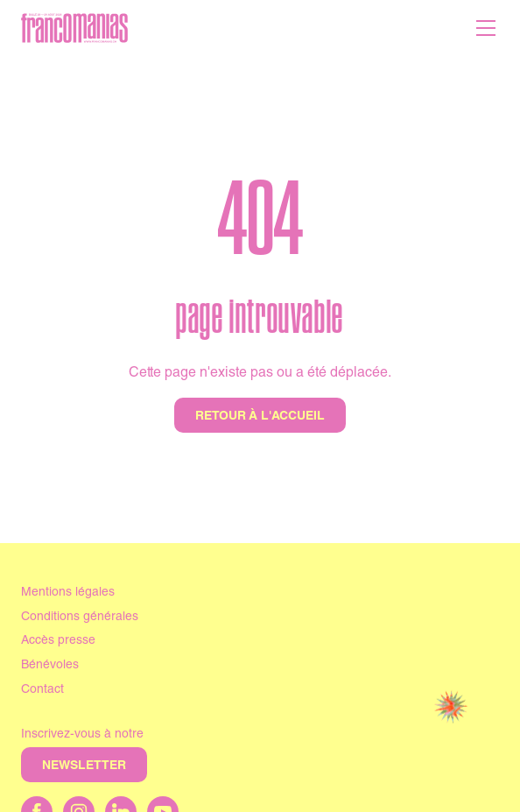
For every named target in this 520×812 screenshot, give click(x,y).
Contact (42, 690)
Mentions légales (68, 593)
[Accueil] (74, 28)
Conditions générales (80, 618)
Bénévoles (50, 666)
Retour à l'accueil (260, 417)
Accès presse (58, 641)
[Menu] (486, 28)
